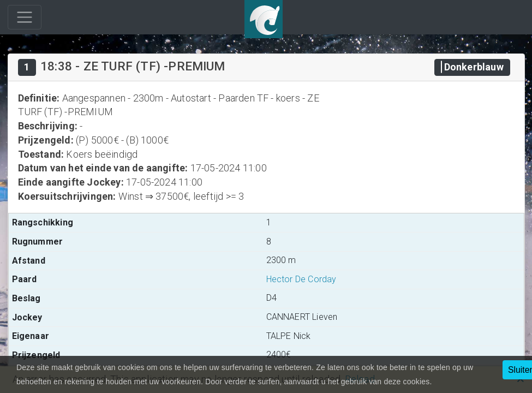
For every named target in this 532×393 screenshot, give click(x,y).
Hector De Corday (301, 279)
